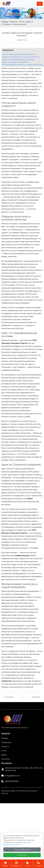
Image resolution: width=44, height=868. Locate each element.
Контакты (38, 864)
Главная (5, 22)
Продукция (16, 864)
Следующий (36, 697)
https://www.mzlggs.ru (11, 346)
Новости (14, 22)
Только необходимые (22, 850)
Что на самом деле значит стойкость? (19, 54)
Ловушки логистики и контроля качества (21, 57)
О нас (28, 864)
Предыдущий (9, 697)
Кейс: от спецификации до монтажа (18, 59)
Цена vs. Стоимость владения (15, 62)
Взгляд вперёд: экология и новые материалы (23, 65)
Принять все (22, 855)
